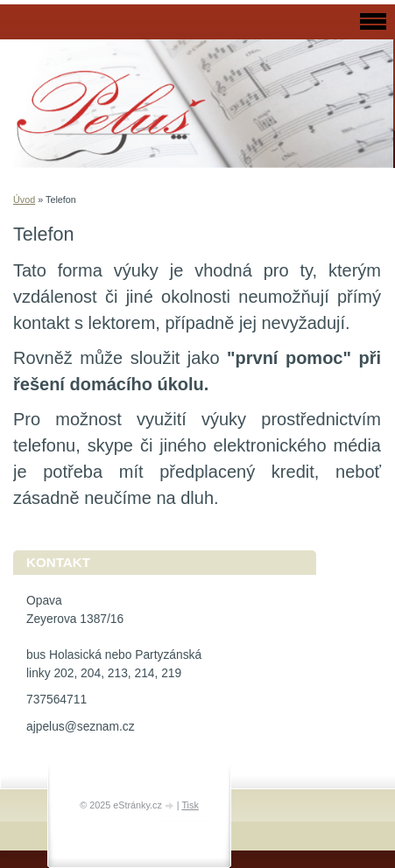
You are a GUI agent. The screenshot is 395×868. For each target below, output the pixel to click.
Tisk (190, 805)
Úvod (24, 199)
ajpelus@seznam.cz (81, 727)
